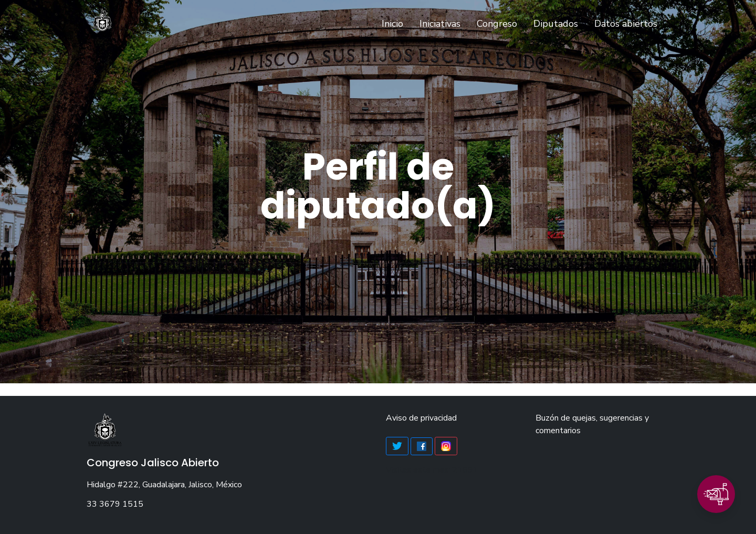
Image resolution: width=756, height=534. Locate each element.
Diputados (556, 24)
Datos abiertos (626, 24)
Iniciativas (440, 24)
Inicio (395, 23)
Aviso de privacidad (421, 418)
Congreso (497, 24)
